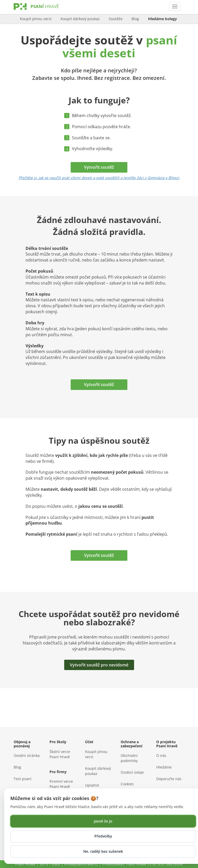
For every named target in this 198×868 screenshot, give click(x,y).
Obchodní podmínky (129, 758)
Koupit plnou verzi (36, 19)
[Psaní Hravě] (45, 11)
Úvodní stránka (27, 755)
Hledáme (164, 767)
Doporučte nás (169, 779)
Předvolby (103, 836)
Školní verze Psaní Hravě (60, 754)
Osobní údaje (132, 772)
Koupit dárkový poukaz (80, 19)
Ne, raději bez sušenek (103, 851)
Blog (135, 19)
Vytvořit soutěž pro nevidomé (99, 665)
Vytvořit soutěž (99, 167)
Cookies (127, 784)
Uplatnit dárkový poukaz (98, 788)
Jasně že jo (103, 821)
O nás (161, 755)
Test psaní (23, 779)
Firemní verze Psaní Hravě (61, 784)
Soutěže (116, 19)
